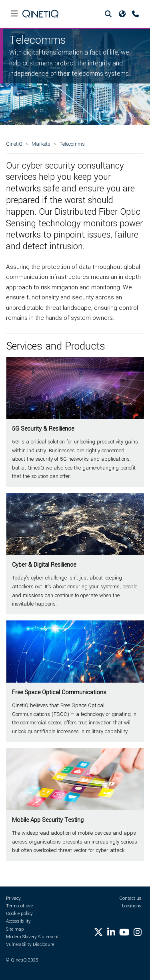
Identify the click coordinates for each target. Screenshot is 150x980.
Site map (15, 929)
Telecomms (72, 144)
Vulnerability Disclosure (30, 944)
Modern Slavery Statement (32, 937)
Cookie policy (19, 914)
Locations (132, 906)
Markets (41, 144)
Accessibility (18, 921)
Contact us (130, 898)
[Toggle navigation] (14, 14)
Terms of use (19, 906)
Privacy (13, 898)
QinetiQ (14, 144)
